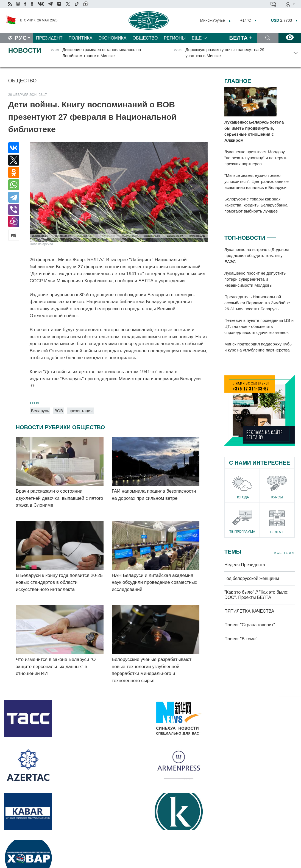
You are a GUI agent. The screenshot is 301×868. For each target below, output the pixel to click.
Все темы (285, 553)
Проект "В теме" (241, 639)
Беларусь (40, 411)
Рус (21, 38)
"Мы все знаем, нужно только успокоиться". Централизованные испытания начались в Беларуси (257, 181)
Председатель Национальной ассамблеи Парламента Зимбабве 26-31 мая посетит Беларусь (257, 303)
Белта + (241, 38)
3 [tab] (290, 236)
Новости (25, 50)
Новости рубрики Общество (60, 427)
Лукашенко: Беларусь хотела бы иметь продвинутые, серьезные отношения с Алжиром (254, 131)
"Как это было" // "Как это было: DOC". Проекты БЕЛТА (256, 595)
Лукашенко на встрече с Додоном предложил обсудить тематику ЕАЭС (257, 256)
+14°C (245, 20)
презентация (80, 411)
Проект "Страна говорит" (250, 625)
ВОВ (59, 411)
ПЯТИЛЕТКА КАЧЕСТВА (249, 611)
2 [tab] (281, 236)
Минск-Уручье (213, 20)
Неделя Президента (245, 565)
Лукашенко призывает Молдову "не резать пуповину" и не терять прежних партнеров (256, 158)
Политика (81, 38)
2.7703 (282, 20)
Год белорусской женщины (252, 578)
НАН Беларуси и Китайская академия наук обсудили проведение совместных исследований (154, 582)
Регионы (175, 38)
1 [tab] (271, 236)
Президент (49, 38)
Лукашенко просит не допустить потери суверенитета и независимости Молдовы (255, 279)
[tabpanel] (260, 300)
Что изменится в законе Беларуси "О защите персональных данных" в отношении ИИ (56, 666)
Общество (145, 38)
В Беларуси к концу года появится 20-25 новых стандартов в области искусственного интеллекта (59, 582)
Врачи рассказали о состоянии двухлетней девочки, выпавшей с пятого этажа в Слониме (59, 498)
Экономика (113, 38)
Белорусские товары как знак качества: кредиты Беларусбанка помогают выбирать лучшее (256, 205)
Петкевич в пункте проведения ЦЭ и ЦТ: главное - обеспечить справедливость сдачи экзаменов (259, 326)
